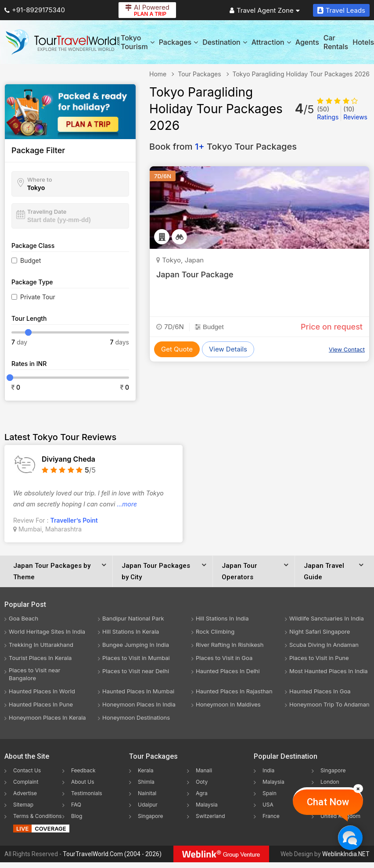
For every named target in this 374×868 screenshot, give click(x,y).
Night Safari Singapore (320, 631)
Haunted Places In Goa (320, 691)
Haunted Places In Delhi (228, 671)
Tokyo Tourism (138, 42)
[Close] (358, 789)
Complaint (26, 782)
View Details (228, 349)
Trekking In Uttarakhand (41, 645)
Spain (270, 793)
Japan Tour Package (195, 274)
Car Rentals (336, 42)
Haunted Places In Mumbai (138, 691)
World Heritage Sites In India (47, 631)
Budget (31, 260)
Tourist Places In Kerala (40, 658)
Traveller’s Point (74, 520)
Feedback (83, 770)
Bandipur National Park (133, 618)
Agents (307, 42)
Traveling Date (47, 212)
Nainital (147, 793)
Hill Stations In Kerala (131, 631)
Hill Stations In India (222, 618)
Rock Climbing (215, 631)
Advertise (25, 793)
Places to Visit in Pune (319, 658)
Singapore (151, 816)
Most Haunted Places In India (329, 671)
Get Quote (177, 349)
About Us (83, 782)
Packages (178, 42)
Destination (225, 42)
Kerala (146, 770)
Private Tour (38, 297)
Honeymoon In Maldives (228, 704)
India (268, 770)
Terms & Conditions (38, 816)
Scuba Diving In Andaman (324, 645)
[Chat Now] (350, 838)
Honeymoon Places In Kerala (47, 717)
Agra (202, 793)
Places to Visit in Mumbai (136, 658)
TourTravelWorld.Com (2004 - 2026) (112, 854)
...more (127, 504)
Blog (77, 816)
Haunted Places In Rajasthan (234, 691)
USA (268, 805)
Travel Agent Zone (265, 10)
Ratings (328, 113)
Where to (40, 179)
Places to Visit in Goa (224, 658)
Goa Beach (23, 618)
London (330, 782)
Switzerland (210, 816)
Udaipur (148, 805)
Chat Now (328, 802)
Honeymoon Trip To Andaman (329, 704)
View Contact (347, 349)
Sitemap (23, 805)
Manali (204, 770)
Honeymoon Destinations (136, 717)
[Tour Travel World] (63, 42)
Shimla (146, 782)
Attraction (271, 42)
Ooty (202, 782)
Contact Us (27, 770)
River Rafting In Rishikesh (230, 645)
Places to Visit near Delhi (136, 671)
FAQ (76, 805)
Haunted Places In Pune (41, 704)
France (271, 816)
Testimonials (87, 793)
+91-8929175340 (35, 10)
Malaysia (207, 805)
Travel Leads (341, 10)
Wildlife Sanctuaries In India (327, 618)
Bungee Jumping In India (136, 645)
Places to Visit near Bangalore (34, 674)
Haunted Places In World (42, 691)
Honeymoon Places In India (139, 704)
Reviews (355, 113)
